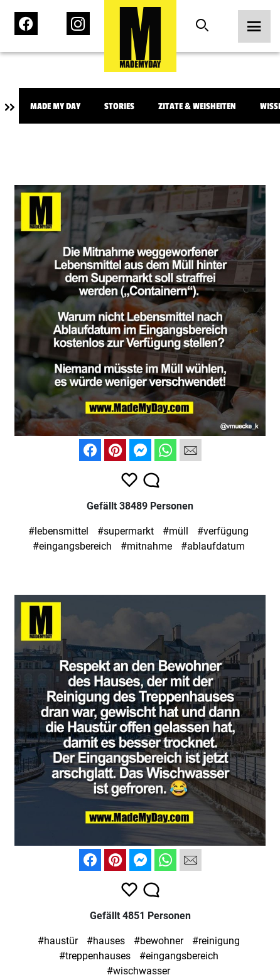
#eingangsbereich (72, 546)
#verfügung (223, 531)
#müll (175, 531)
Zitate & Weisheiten (197, 106)
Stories (119, 106)
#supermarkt (126, 531)
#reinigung (216, 941)
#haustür (58, 941)
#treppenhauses (95, 956)
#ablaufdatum (213, 546)
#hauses (106, 941)
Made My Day (55, 106)
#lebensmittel (58, 531)
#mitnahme (146, 546)
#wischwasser (138, 971)
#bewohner (159, 941)
